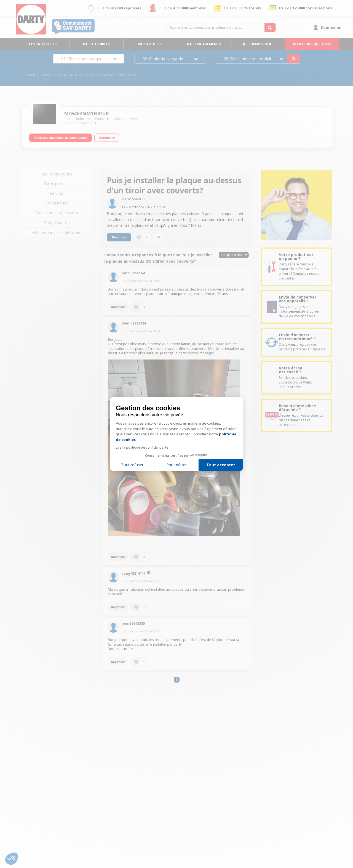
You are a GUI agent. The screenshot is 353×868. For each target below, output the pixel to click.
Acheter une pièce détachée (57, 232)
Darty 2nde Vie (57, 223)
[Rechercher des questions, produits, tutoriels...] (270, 27)
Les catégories (43, 44)
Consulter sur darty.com (57, 213)
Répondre (119, 237)
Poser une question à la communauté (61, 138)
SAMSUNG (102, 119)
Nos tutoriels (97, 44)
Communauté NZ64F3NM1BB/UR (67, 75)
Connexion (331, 27)
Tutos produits (57, 184)
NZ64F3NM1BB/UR (86, 114)
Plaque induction (78, 119)
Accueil (29, 75)
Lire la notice (57, 203)
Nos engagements (204, 44)
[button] (12, 859)
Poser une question (312, 44)
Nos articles (150, 44)
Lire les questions (57, 174)
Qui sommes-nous (258, 44)
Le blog (57, 193)
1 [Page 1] (176, 680)
